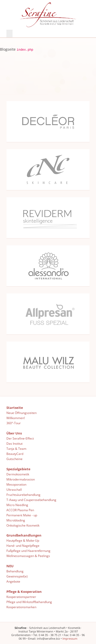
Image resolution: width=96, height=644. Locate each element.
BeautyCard (15, 453)
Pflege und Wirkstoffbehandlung (29, 602)
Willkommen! (16, 418)
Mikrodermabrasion (21, 479)
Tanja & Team (16, 448)
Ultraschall (14, 489)
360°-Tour (14, 423)
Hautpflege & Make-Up (23, 540)
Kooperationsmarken (21, 607)
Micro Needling (17, 505)
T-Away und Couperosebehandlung (31, 499)
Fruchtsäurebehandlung (23, 494)
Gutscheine (14, 459)
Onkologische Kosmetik (23, 525)
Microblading (16, 520)
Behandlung (15, 571)
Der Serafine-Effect (20, 438)
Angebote (13, 581)
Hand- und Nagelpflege (23, 545)
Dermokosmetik (18, 474)
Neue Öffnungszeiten (22, 412)
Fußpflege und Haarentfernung (28, 550)
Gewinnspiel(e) (17, 576)
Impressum (70, 638)
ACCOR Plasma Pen (20, 510)
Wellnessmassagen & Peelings (28, 555)
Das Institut (14, 443)
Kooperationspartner (21, 596)
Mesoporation (16, 484)
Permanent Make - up (22, 515)
